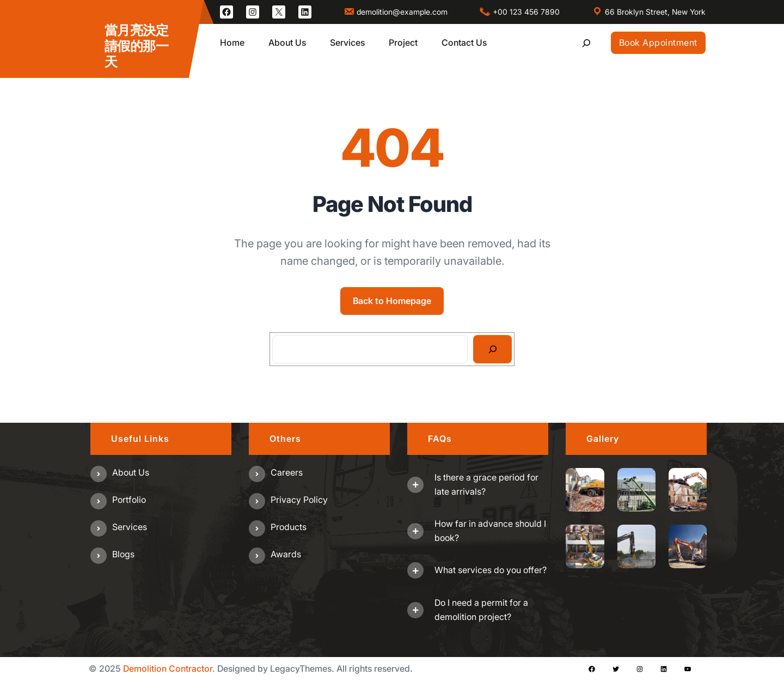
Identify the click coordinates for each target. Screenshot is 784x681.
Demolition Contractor (168, 668)
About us (131, 472)
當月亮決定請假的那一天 (136, 46)
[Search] (492, 349)
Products (289, 527)
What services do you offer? (491, 570)
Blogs (123, 554)
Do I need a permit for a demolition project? (481, 610)
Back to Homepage (392, 301)
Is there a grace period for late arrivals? (486, 484)
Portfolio (129, 500)
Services (130, 527)
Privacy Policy (299, 500)
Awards (286, 554)
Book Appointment (658, 42)
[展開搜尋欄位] (586, 43)
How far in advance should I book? (490, 531)
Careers (287, 472)
